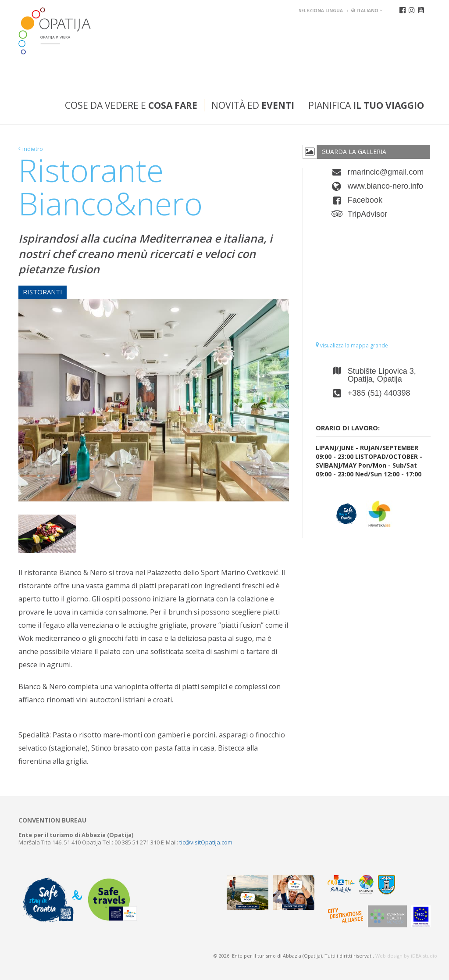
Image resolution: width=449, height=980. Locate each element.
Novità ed (253, 105)
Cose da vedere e (131, 105)
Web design (389, 956)
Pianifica (366, 105)
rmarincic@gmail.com (386, 172)
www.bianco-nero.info (385, 186)
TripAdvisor (367, 214)
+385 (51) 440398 (379, 393)
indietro (33, 149)
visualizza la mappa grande (352, 345)
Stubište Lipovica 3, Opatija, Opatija (382, 375)
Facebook (365, 200)
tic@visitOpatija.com (206, 842)
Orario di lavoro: (348, 428)
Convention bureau (52, 820)
